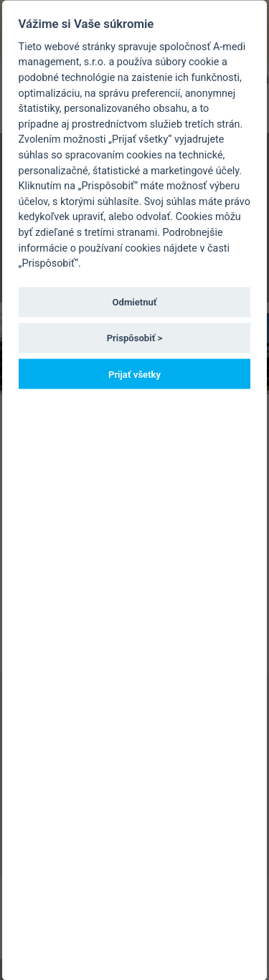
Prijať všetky (134, 374)
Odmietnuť (135, 302)
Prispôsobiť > (135, 338)
